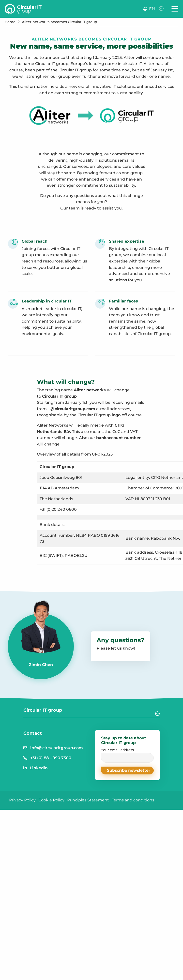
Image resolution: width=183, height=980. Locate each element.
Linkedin (39, 768)
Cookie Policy (51, 800)
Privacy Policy (22, 800)
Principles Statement (88, 800)
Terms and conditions (133, 800)
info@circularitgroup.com (57, 748)
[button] (127, 771)
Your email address (127, 755)
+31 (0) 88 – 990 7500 (51, 758)
